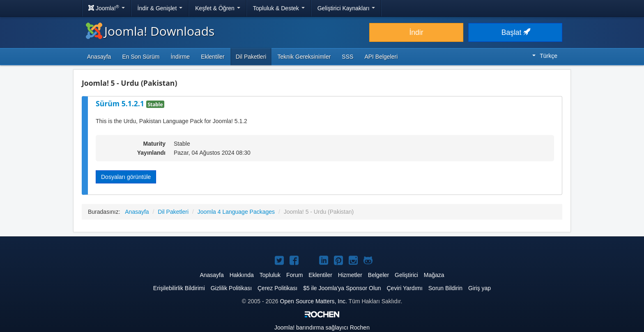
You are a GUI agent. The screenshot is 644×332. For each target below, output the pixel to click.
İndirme (180, 57)
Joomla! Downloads (150, 31)
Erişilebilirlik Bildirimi (179, 288)
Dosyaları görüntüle (126, 177)
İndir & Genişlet (160, 8)
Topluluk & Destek (279, 8)
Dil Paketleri (251, 57)
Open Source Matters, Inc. (314, 301)
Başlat (515, 32)
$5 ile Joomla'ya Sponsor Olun (342, 288)
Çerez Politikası (277, 288)
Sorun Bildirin (445, 288)
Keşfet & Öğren (218, 8)
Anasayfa (99, 57)
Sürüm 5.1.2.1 (121, 103)
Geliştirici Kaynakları (346, 8)
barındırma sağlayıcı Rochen (322, 327)
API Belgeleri (381, 57)
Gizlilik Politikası (231, 288)
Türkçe (545, 56)
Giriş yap (480, 288)
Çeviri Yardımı (404, 288)
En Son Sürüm (141, 57)
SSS (347, 57)
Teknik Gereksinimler (304, 57)
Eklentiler (213, 57)
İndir (416, 32)
